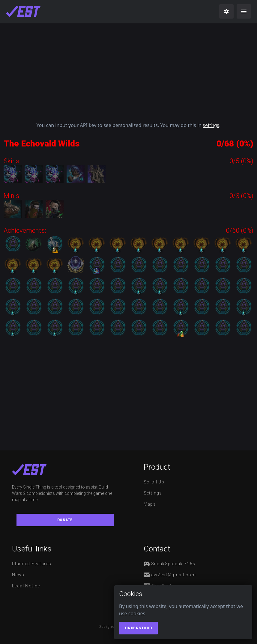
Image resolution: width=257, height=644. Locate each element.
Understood (139, 628)
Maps (150, 504)
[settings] (226, 11)
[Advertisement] (128, 70)
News (18, 575)
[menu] (244, 11)
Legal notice (26, 586)
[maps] (23, 11)
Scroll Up (154, 482)
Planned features (32, 564)
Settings (153, 493)
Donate (65, 520)
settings (211, 125)
